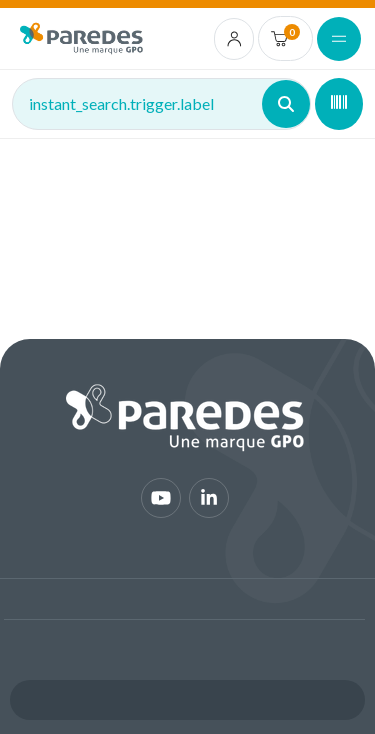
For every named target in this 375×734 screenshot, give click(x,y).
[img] (81, 38)
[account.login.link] (234, 39)
